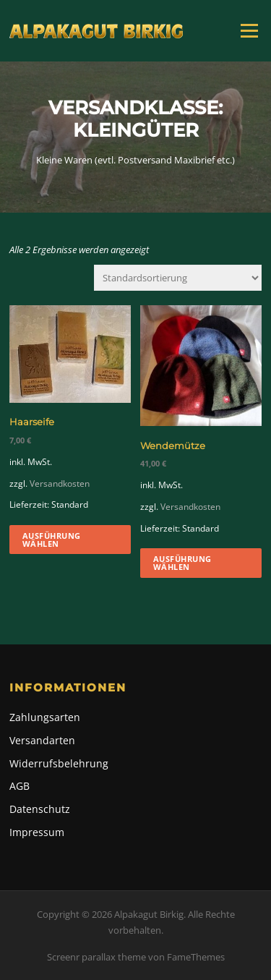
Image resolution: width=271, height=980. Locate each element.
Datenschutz (40, 809)
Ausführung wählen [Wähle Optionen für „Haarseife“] (52, 540)
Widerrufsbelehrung (59, 763)
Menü (249, 30)
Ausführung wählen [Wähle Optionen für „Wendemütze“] (182, 563)
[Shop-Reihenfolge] (178, 278)
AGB (20, 786)
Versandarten (42, 740)
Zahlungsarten (45, 717)
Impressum (37, 832)
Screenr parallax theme (96, 957)
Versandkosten (60, 483)
